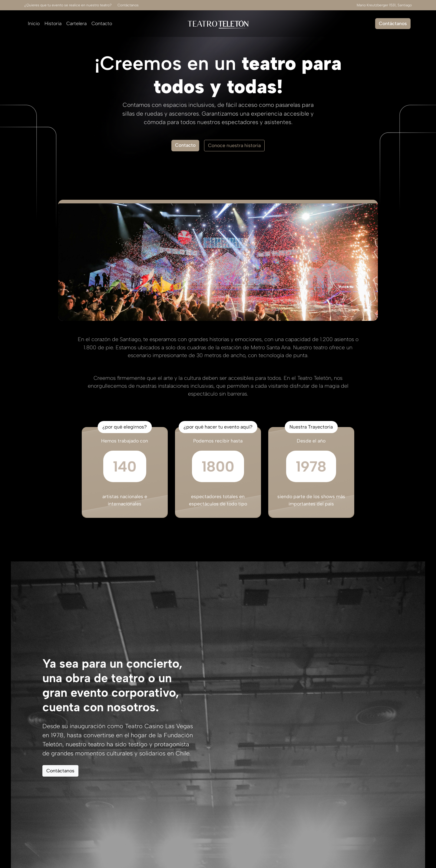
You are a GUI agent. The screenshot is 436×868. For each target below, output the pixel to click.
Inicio (34, 23)
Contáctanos (128, 5)
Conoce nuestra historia (234, 145)
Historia (53, 23)
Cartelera (76, 23)
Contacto (102, 23)
